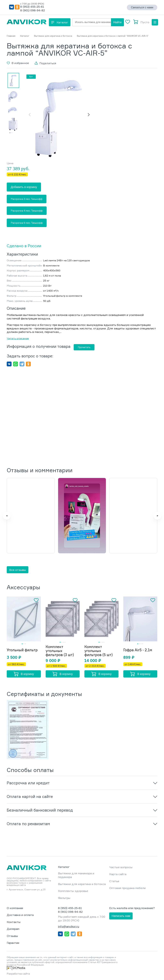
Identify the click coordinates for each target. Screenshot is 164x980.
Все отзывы (18, 570)
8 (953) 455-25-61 (32, 7)
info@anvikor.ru (69, 926)
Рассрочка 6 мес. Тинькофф (27, 223)
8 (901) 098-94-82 (33, 10)
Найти (117, 22)
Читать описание (18, 338)
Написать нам (121, 916)
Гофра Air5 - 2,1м (138, 650)
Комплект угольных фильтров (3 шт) (60, 651)
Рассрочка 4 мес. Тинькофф (27, 211)
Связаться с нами (142, 7)
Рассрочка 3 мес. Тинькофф (27, 199)
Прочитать (84, 347)
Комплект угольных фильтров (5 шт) (98, 651)
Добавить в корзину (24, 187)
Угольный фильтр (22, 650)
